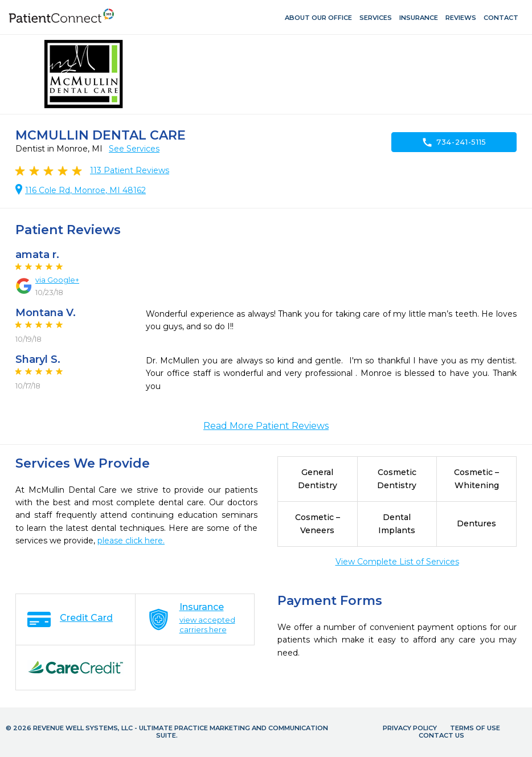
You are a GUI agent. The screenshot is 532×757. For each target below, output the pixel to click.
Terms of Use (475, 728)
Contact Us (441, 735)
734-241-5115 (454, 142)
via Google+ (57, 280)
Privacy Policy (410, 728)
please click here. (131, 541)
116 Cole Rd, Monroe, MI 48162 (85, 190)
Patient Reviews (130, 170)
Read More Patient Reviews (266, 426)
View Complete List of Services (397, 562)
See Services (134, 149)
